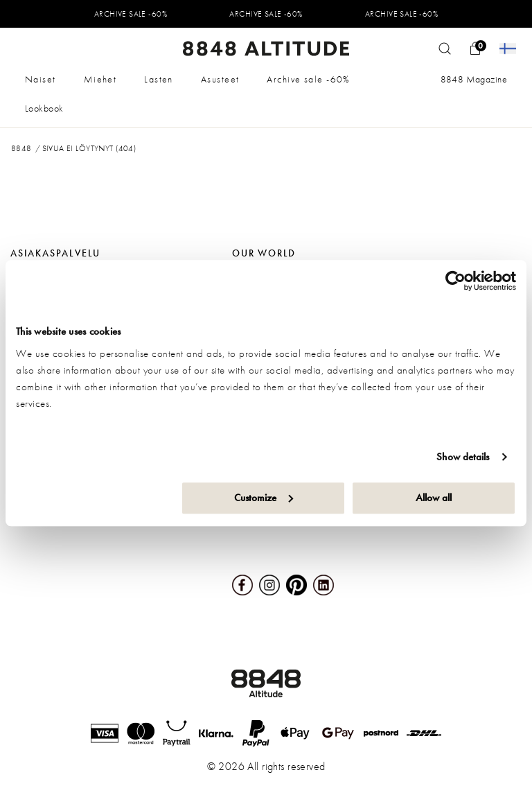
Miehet (100, 79)
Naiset (41, 79)
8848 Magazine (474, 79)
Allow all (434, 498)
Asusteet (220, 79)
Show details (463, 457)
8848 (21, 148)
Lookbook (44, 108)
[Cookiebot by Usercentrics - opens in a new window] (455, 281)
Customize (264, 498)
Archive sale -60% (308, 79)
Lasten (159, 79)
